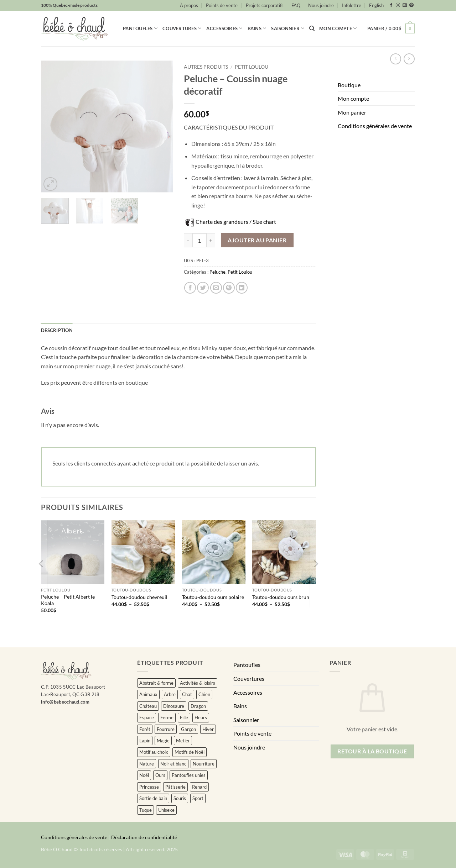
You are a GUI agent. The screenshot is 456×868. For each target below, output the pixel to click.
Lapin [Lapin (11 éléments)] (145, 741)
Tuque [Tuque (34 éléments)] (146, 810)
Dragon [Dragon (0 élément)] (198, 706)
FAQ (296, 5)
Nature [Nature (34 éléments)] (147, 764)
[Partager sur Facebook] (190, 288)
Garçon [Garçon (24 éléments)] (188, 729)
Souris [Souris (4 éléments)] (180, 798)
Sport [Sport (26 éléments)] (198, 798)
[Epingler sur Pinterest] (229, 288)
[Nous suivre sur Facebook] (391, 5)
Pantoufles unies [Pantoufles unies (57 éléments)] (189, 775)
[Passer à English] (376, 5)
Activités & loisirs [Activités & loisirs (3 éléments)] (198, 683)
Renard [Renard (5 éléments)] (199, 787)
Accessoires (224, 28)
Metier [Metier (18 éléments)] (183, 741)
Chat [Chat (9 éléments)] (187, 694)
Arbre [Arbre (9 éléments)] (170, 694)
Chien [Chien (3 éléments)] (204, 694)
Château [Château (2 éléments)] (148, 706)
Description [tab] (57, 330)
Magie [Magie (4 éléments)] (163, 741)
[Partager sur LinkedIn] (242, 288)
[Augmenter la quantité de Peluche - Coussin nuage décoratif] (211, 240)
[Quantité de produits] (199, 240)
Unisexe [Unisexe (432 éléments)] (166, 810)
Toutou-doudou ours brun (281, 597)
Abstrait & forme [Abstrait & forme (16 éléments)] (156, 683)
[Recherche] (312, 28)
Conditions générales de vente (375, 126)
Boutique (349, 85)
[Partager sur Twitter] (203, 288)
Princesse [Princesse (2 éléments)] (149, 787)
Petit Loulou (252, 67)
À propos (189, 5)
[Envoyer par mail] (216, 288)
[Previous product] (409, 59)
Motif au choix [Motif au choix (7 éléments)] (154, 752)
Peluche (217, 272)
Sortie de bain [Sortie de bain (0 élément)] (153, 798)
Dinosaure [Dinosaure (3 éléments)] (174, 706)
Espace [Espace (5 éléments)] (147, 717)
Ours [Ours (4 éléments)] (160, 775)
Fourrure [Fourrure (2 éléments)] (166, 729)
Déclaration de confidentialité (144, 837)
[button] (391, 28)
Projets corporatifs (265, 5)
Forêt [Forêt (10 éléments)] (145, 729)
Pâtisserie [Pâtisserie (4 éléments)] (175, 787)
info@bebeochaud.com (65, 702)
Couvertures (182, 28)
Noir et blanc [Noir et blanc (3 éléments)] (173, 764)
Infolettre (352, 5)
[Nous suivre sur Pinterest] (411, 5)
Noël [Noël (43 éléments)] (144, 775)
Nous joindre (321, 5)
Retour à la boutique (372, 751)
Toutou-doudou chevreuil (139, 597)
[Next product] (396, 59)
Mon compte (338, 28)
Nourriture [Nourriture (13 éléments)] (204, 764)
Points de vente (222, 5)
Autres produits (206, 67)
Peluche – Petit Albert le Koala (68, 600)
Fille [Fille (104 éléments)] (184, 717)
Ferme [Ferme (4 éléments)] (167, 717)
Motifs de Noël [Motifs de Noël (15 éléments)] (190, 752)
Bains (257, 28)
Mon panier (352, 112)
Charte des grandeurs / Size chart (236, 222)
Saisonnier (288, 28)
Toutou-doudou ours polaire (213, 597)
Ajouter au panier (257, 240)
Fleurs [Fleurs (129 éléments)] (201, 717)
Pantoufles (140, 28)
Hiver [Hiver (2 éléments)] (208, 729)
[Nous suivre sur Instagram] (398, 5)
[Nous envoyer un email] (405, 5)
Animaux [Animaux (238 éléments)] (148, 694)
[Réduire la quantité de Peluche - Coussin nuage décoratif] (188, 240)
